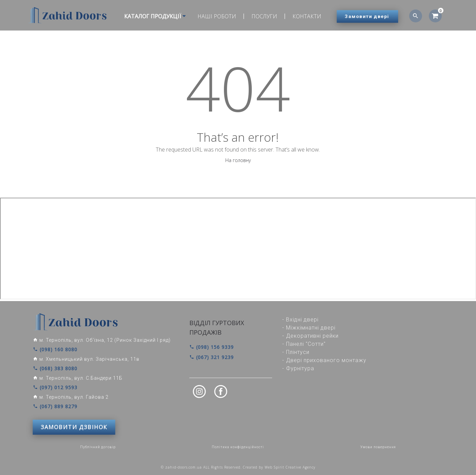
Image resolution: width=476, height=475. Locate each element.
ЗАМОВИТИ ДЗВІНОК (74, 427)
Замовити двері (367, 16)
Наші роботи (217, 16)
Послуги (264, 16)
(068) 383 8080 (55, 369)
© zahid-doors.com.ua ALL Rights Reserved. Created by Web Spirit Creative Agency (238, 467)
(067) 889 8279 (55, 407)
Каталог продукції (155, 16)
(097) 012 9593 (55, 388)
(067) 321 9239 (212, 357)
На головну (238, 160)
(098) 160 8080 (55, 350)
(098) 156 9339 (212, 347)
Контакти (307, 16)
